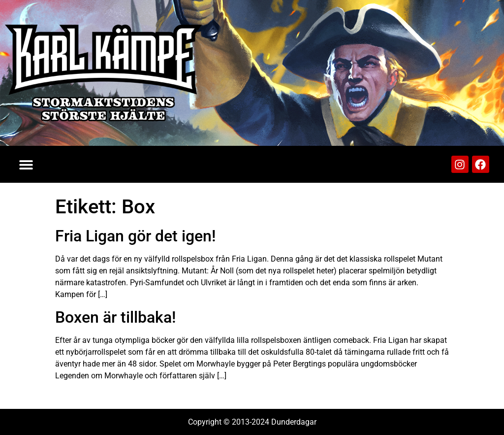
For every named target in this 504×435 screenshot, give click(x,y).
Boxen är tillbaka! (115, 317)
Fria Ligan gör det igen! (135, 236)
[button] (26, 164)
